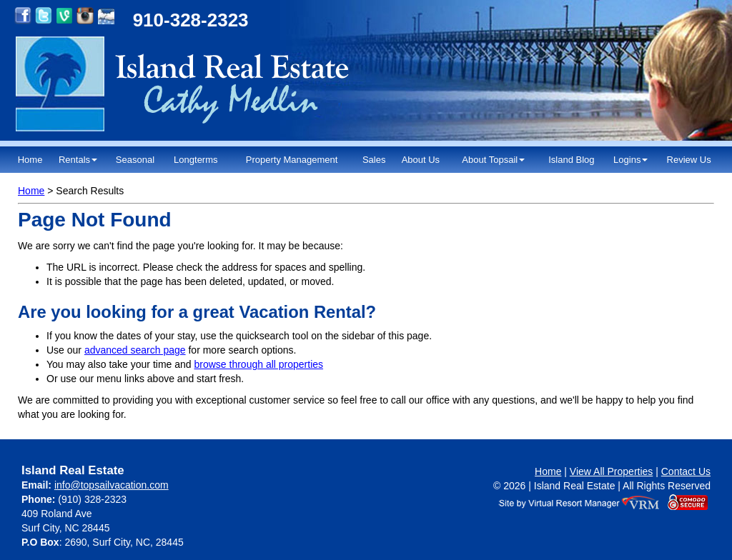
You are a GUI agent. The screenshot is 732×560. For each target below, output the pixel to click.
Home (30, 160)
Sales (374, 160)
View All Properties (611, 471)
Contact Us (686, 471)
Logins (630, 160)
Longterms (196, 160)
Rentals (78, 160)
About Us (421, 160)
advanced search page (135, 350)
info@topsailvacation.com (112, 485)
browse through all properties (259, 364)
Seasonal (135, 160)
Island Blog (571, 160)
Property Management (292, 160)
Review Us (689, 160)
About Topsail (493, 160)
